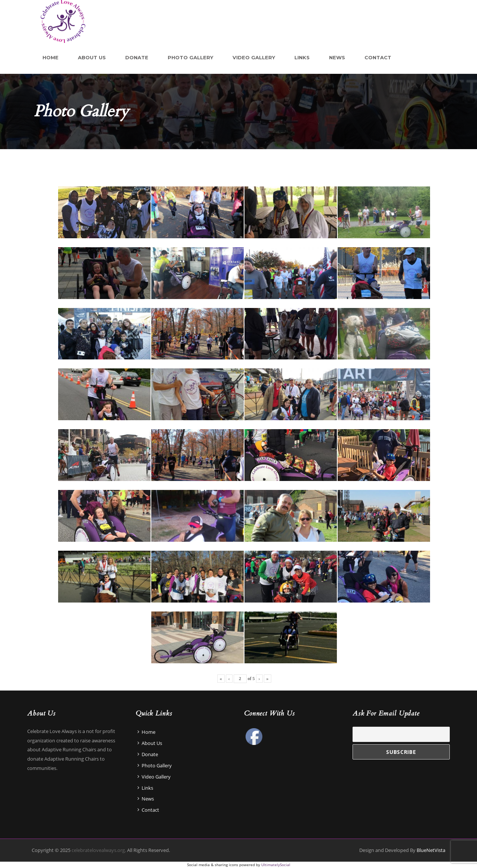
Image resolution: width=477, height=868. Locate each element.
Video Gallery (254, 57)
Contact (378, 57)
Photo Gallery (190, 57)
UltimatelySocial (276, 865)
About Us (92, 57)
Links (302, 57)
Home (50, 57)
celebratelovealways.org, (98, 850)
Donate (137, 57)
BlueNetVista (431, 850)
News (337, 57)
